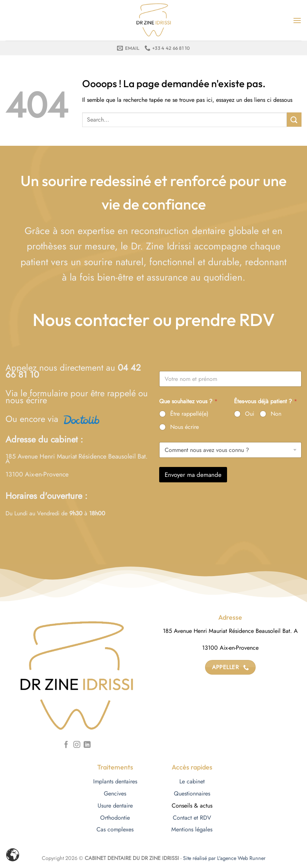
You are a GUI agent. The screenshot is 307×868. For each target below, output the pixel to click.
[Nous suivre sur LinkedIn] (87, 745)
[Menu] (297, 20)
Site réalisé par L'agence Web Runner (224, 858)
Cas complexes (115, 829)
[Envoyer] (294, 120)
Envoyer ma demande (193, 475)
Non (276, 414)
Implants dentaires (115, 781)
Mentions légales (192, 829)
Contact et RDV (192, 818)
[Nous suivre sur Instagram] (77, 745)
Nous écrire (184, 427)
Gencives (115, 793)
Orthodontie (115, 818)
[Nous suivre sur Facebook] (66, 745)
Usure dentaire (115, 806)
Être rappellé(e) (189, 414)
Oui (250, 414)
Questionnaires (192, 793)
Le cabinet (192, 781)
